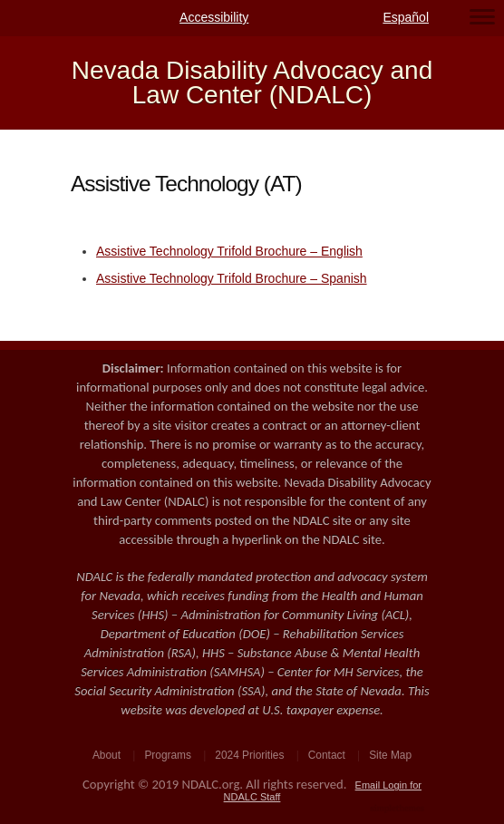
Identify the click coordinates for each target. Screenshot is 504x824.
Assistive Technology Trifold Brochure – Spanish (232, 278)
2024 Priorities (249, 755)
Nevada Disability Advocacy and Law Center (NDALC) (252, 83)
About (107, 755)
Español (406, 17)
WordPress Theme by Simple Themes (399, 809)
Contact (327, 755)
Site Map (390, 755)
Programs (168, 755)
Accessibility (214, 17)
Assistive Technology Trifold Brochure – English (229, 251)
